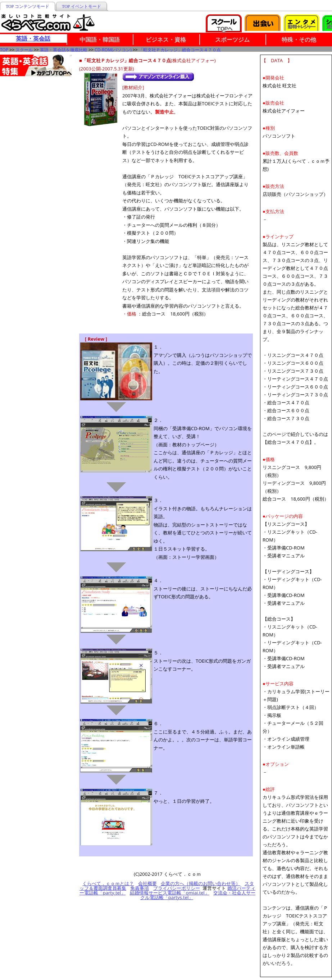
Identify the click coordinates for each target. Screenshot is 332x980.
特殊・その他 (299, 40)
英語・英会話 (33, 38)
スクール (24, 50)
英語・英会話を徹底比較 (64, 50)
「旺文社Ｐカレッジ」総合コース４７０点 (180, 50)
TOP (4, 50)
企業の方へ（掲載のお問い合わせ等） (201, 883)
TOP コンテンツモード (28, 6)
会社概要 (147, 883)
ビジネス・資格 (166, 40)
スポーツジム (232, 40)
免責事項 (140, 888)
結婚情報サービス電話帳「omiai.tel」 (170, 893)
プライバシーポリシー (177, 888)
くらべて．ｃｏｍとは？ (108, 883)
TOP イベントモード (81, 6)
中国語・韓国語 (100, 40)
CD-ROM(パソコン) (113, 50)
